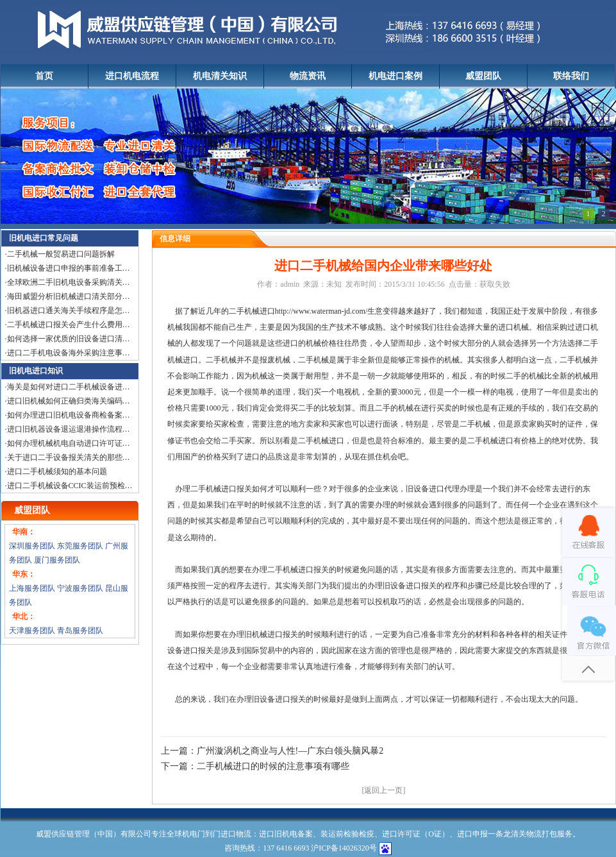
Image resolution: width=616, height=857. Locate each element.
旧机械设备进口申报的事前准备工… (69, 268)
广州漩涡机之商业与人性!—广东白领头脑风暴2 (290, 751)
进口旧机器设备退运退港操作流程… (69, 429)
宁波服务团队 (80, 588)
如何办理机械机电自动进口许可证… (69, 443)
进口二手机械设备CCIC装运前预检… (70, 486)
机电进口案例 (395, 76)
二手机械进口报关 (298, 570)
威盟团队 (483, 76)
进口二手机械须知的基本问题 (57, 471)
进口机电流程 (132, 76)
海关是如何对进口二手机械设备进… (69, 387)
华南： (24, 532)
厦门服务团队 (57, 560)
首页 (44, 76)
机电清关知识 (220, 76)
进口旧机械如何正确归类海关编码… (69, 401)
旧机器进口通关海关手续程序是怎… (69, 310)
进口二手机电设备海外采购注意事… (69, 353)
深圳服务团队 (32, 546)
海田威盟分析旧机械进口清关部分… (69, 296)
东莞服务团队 (80, 546)
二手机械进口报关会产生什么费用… (69, 325)
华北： (24, 616)
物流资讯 (308, 76)
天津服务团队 (32, 631)
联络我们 (571, 76)
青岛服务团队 (80, 631)
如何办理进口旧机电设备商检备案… (69, 415)
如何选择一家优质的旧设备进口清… (69, 339)
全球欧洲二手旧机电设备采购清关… (69, 282)
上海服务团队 (32, 588)
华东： (24, 574)
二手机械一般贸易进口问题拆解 (61, 254)
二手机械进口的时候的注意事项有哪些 (273, 766)
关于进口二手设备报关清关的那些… (69, 457)
